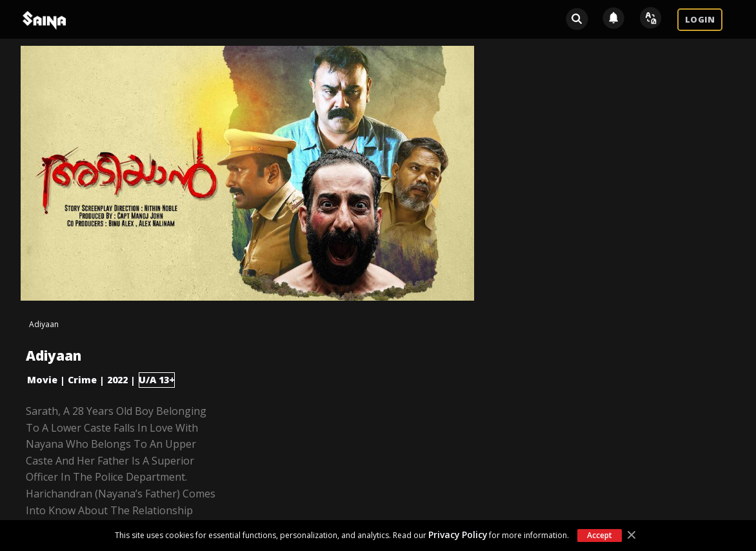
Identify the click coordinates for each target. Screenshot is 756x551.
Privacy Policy (458, 535)
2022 (117, 380)
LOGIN (700, 19)
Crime (82, 380)
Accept (599, 535)
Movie (42, 380)
